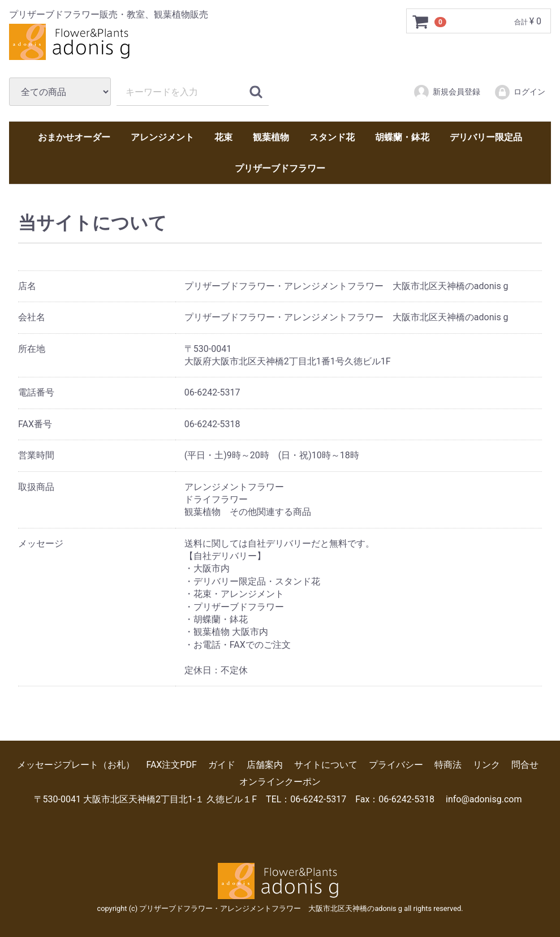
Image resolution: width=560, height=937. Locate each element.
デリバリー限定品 (486, 137)
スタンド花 (332, 137)
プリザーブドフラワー (280, 168)
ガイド (222, 765)
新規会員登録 (447, 92)
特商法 (448, 765)
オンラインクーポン (280, 782)
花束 (223, 137)
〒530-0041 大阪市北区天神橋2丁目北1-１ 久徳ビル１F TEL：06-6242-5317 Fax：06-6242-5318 (234, 799)
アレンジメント (162, 137)
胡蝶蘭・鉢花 (402, 137)
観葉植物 (271, 137)
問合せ (525, 765)
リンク (486, 765)
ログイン (520, 92)
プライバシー (396, 765)
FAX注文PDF (171, 765)
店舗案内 (265, 765)
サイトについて (326, 765)
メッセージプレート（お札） (76, 765)
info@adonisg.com (484, 799)
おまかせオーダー (74, 137)
